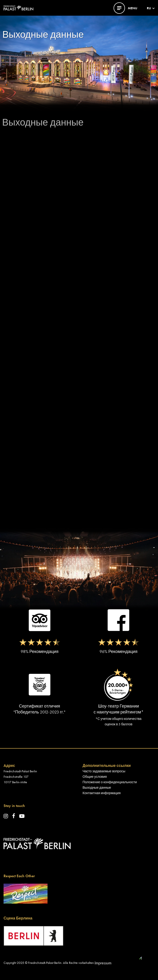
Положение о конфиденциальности (110, 782)
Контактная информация (102, 793)
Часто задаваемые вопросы (104, 771)
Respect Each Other (19, 876)
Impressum (103, 963)
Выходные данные (97, 788)
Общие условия (95, 777)
